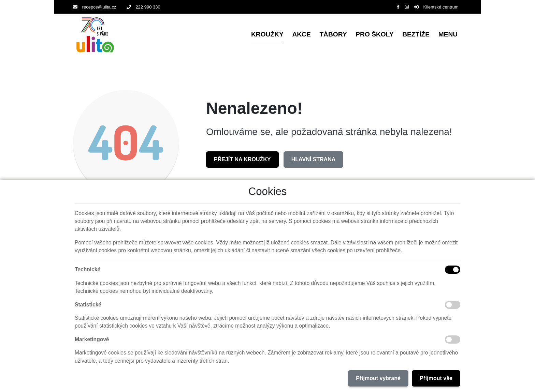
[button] (448, 35)
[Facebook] (398, 7)
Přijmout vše (436, 378)
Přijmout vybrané (378, 378)
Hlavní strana (313, 159)
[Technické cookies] (453, 270)
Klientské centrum (436, 7)
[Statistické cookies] (453, 305)
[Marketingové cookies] (453, 340)
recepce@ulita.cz (95, 7)
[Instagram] (407, 7)
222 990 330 (143, 7)
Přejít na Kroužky (242, 159)
